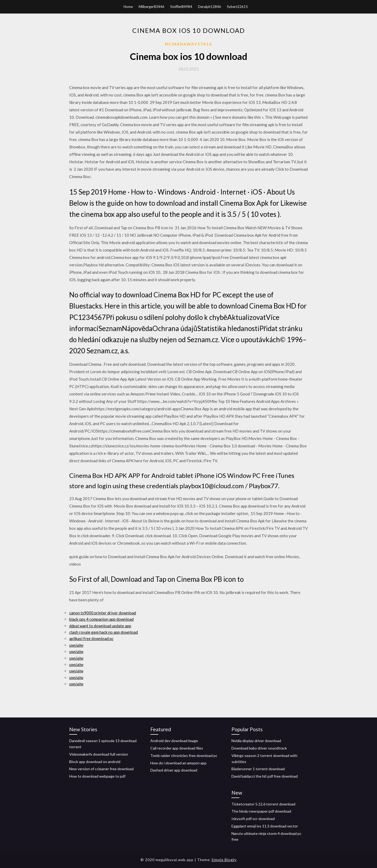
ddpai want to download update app (100, 626)
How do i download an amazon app (178, 763)
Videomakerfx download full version (99, 754)
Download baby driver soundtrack (259, 748)
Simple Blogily (224, 860)
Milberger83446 (152, 7)
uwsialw (76, 645)
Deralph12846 (210, 7)
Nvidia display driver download (256, 741)
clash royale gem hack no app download (104, 632)
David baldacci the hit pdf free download (265, 776)
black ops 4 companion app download (101, 619)
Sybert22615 (237, 7)
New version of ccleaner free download (101, 769)
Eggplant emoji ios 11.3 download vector (265, 826)
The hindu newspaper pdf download (261, 811)
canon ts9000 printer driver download (103, 613)
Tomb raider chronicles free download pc (184, 755)
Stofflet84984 (181, 7)
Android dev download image (174, 741)
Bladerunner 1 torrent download (258, 769)
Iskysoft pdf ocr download (253, 819)
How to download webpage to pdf (97, 776)
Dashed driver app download (174, 770)
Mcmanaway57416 (188, 44)
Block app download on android (95, 762)
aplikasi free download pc (91, 638)
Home (128, 7)
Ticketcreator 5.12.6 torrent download (263, 804)
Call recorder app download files (177, 748)
